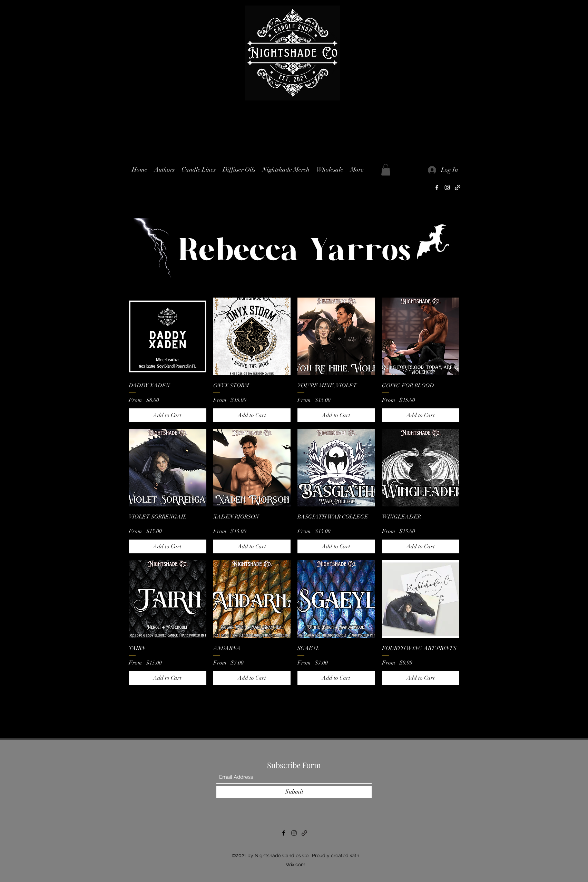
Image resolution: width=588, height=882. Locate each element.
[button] (199, 170)
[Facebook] (437, 187)
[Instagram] (447, 187)
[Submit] (294, 792)
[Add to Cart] (168, 415)
